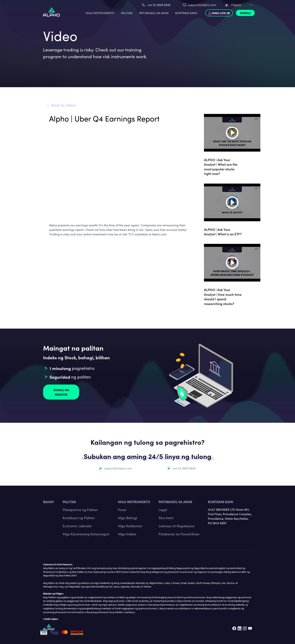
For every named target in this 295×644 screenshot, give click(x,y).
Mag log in (219, 13)
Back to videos (64, 105)
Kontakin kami (221, 502)
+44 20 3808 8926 (159, 5)
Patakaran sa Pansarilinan (179, 534)
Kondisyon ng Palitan (79, 518)
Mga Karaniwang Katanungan (86, 534)
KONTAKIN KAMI (186, 13)
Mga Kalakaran (130, 526)
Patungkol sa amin (175, 502)
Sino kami (166, 518)
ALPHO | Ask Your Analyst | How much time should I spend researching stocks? (223, 297)
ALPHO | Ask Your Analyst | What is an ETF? (223, 232)
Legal (163, 510)
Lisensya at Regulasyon (176, 526)
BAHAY (49, 502)
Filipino (233, 5)
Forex (122, 510)
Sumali (245, 13)
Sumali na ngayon (61, 392)
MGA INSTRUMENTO (100, 13)
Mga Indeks (127, 534)
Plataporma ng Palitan (80, 510)
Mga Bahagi (128, 518)
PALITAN (127, 13)
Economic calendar (77, 526)
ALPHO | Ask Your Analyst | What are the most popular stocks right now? (221, 167)
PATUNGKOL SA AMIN (154, 13)
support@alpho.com (202, 5)
